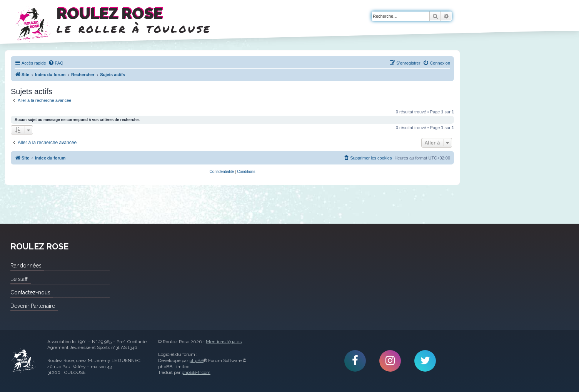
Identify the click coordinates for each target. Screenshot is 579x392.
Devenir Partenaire (33, 306)
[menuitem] (56, 63)
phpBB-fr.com (196, 372)
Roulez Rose (23, 361)
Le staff (19, 279)
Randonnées (26, 266)
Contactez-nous (30, 292)
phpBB (196, 360)
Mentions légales (224, 342)
